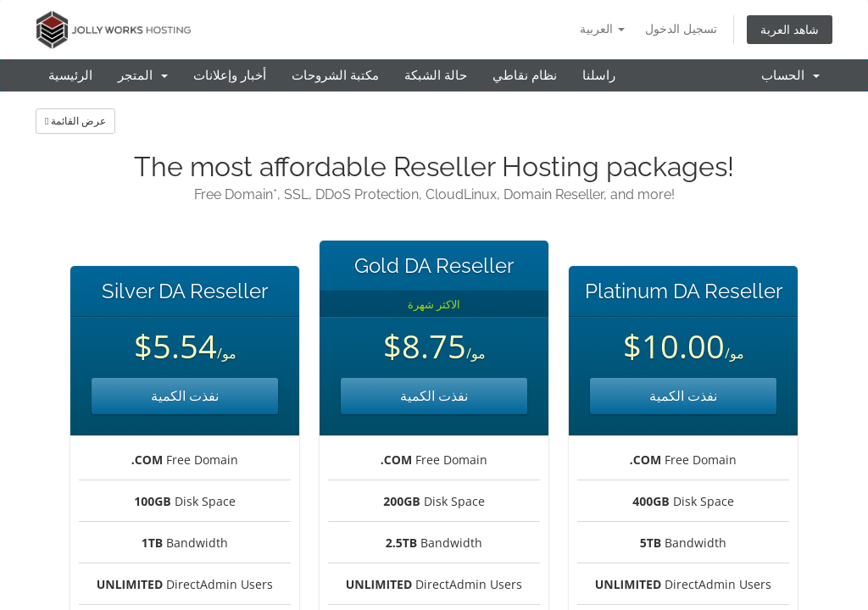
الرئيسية (70, 75)
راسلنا (599, 75)
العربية (602, 28)
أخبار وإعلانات (230, 75)
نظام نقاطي (525, 75)
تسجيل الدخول (681, 28)
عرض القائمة (75, 121)
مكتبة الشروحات (335, 75)
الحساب (790, 75)
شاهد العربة (790, 29)
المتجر (143, 75)
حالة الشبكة (436, 75)
